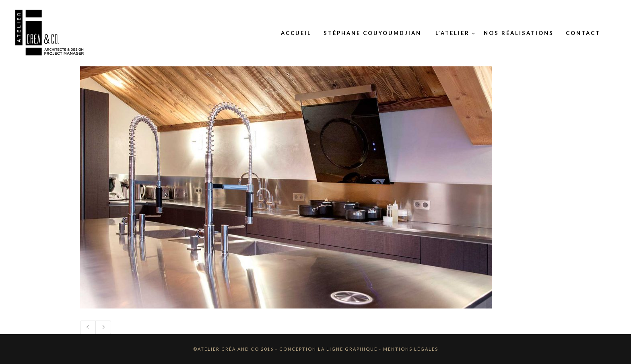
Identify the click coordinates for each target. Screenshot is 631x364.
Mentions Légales (411, 349)
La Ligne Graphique (348, 349)
